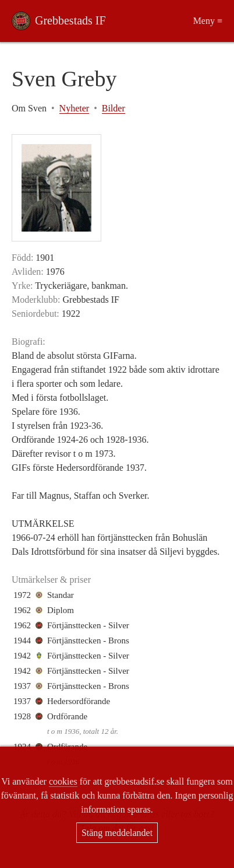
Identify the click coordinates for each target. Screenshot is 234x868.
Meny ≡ (208, 21)
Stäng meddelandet (117, 833)
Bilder (114, 108)
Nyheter (75, 108)
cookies (63, 781)
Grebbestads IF (70, 20)
